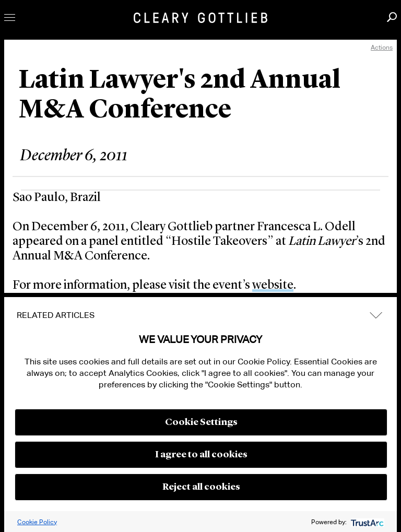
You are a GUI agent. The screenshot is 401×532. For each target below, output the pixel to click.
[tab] (200, 315)
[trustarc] (366, 522)
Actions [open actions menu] (382, 47)
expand (376, 316)
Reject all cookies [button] (201, 487)
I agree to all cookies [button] (201, 455)
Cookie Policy (37, 522)
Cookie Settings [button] (201, 422)
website (273, 286)
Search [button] (392, 17)
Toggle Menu (10, 17)
